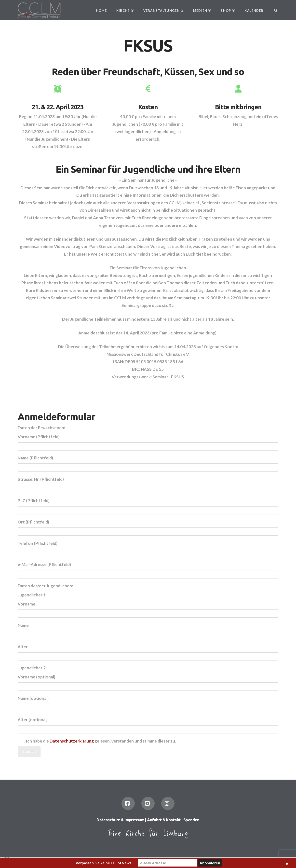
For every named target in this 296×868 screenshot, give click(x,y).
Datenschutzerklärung (72, 741)
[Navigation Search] (273, 10)
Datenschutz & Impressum (120, 820)
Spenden (191, 820)
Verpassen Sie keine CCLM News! (104, 863)
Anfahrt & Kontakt (164, 820)
